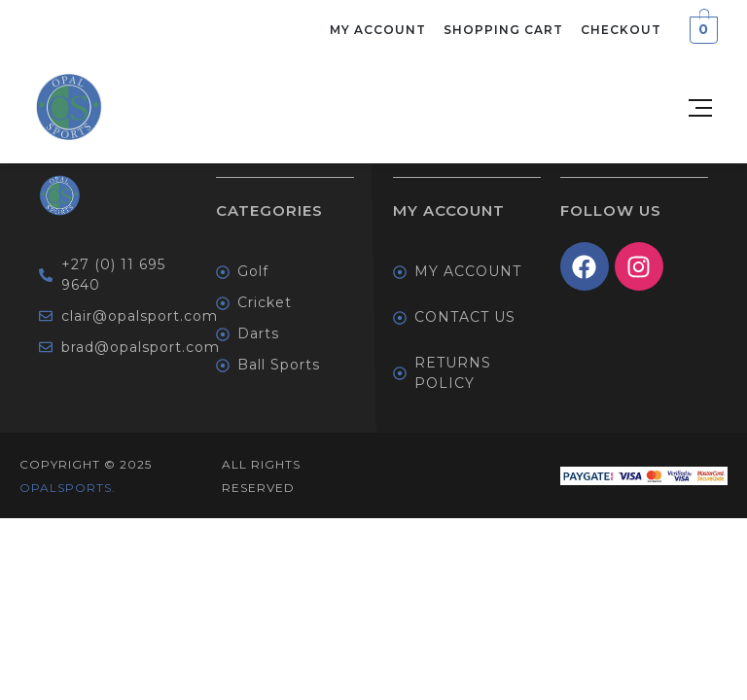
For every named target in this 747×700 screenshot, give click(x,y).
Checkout (621, 30)
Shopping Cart (503, 30)
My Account (378, 30)
